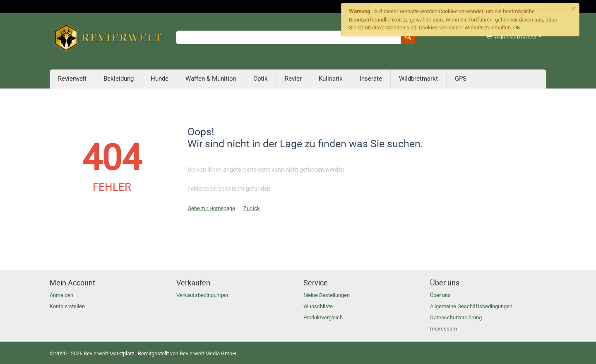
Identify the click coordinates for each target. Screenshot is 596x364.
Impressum (443, 329)
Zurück (252, 208)
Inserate (371, 79)
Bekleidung (119, 79)
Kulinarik (331, 79)
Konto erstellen (67, 306)
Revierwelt (72, 79)
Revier (293, 79)
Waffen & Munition (211, 79)
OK (517, 28)
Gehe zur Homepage (211, 208)
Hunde (160, 79)
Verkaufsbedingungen (202, 295)
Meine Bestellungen (327, 295)
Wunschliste (318, 306)
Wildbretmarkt (418, 79)
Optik (261, 79)
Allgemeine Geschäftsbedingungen (471, 306)
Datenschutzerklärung (456, 317)
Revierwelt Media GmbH (208, 353)
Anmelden (61, 295)
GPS (461, 79)
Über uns (440, 295)
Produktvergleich (323, 317)
